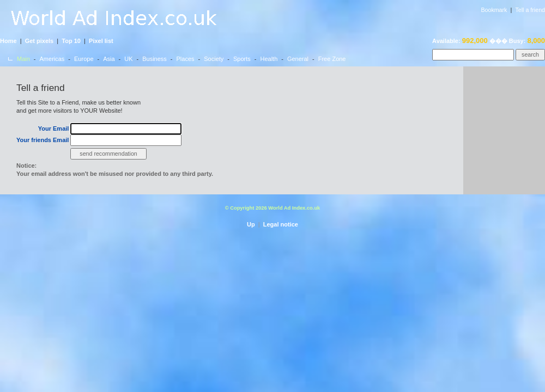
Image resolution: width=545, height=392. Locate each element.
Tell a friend (531, 10)
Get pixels (40, 41)
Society (214, 59)
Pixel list (101, 41)
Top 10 (71, 41)
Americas (52, 59)
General (298, 59)
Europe (84, 59)
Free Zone (332, 59)
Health (269, 59)
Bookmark (494, 10)
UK (128, 59)
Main (23, 59)
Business (155, 59)
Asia (109, 59)
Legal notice (281, 224)
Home (8, 41)
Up (251, 224)
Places (186, 59)
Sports (242, 59)
